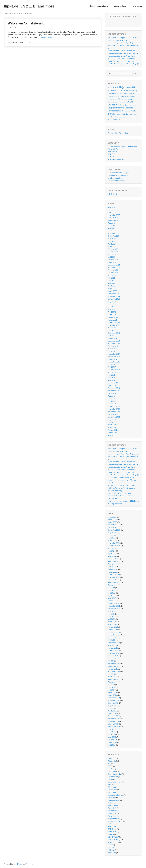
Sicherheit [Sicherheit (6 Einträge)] (119, 111)
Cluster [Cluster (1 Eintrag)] (114, 91)
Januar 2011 (112, 433)
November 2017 (114, 354)
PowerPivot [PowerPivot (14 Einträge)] (114, 105)
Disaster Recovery (115, 782)
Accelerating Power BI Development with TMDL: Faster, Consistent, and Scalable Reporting (122, 488)
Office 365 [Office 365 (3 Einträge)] (116, 99)
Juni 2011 (111, 422)
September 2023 (114, 252)
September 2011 (114, 417)
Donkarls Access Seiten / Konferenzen (122, 146)
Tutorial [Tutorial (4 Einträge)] (125, 114)
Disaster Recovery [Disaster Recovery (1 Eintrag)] (128, 94)
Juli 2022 (111, 278)
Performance (113, 803)
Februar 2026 (113, 210)
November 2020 (114, 325)
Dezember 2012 (114, 406)
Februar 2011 (113, 430)
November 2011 (114, 412)
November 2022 (114, 267)
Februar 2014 (113, 383)
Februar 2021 (113, 317)
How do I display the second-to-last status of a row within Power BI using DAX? (122, 480)
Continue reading (47, 37)
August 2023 (113, 254)
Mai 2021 (111, 309)
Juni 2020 (111, 330)
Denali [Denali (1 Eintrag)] (121, 94)
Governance (112, 790)
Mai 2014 (111, 380)
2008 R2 (111, 758)
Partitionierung (113, 800)
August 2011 (113, 420)
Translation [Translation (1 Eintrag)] (119, 114)
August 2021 (113, 302)
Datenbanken (113, 777)
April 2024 (112, 244)
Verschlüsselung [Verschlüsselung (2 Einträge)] (113, 117)
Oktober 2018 (113, 346)
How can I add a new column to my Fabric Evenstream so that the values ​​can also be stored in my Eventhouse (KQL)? (123, 61)
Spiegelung (112, 826)
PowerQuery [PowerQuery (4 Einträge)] (125, 105)
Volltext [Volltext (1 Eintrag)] (128, 117)
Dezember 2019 (114, 333)
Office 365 (112, 798)
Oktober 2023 (113, 249)
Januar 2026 (112, 212)
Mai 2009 (111, 435)
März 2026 (112, 207)
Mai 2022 (111, 283)
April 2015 (112, 367)
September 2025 (114, 220)
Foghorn (29, 864)
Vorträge (111, 847)
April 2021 (112, 312)
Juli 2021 (111, 304)
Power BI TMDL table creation (119, 493)
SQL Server (112, 829)
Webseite (24, 42)
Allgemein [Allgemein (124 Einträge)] (124, 87)
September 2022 (114, 273)
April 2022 (112, 286)
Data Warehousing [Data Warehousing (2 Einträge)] (131, 91)
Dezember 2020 (114, 323)
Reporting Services (115, 821)
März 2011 (112, 427)
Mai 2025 (111, 228)
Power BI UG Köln (115, 152)
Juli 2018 (111, 351)
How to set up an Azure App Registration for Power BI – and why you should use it (123, 45)
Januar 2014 (112, 385)
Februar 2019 (113, 338)
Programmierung (114, 819)
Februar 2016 (113, 359)
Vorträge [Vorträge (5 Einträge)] (134, 117)
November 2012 (114, 409)
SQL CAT (112, 154)
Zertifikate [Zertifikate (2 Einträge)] (116, 120)
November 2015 (114, 362)
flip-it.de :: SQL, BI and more (29, 6)
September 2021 (114, 299)
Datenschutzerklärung (99, 6)
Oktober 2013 (113, 393)
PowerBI (111, 808)
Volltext (111, 845)
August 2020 (113, 328)
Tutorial (111, 834)
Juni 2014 (111, 378)
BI (109, 764)
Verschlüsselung (114, 840)
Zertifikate (112, 853)
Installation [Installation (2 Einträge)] (124, 96)
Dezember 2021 (114, 294)
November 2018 (114, 344)
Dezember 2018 (114, 341)
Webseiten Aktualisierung (26, 23)
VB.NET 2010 (113, 837)
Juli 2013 (111, 399)
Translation (112, 832)
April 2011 (112, 425)
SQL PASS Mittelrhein (116, 159)
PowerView (112, 816)
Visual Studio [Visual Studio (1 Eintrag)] (122, 117)
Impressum (138, 6)
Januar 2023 (112, 262)
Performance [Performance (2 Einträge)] (112, 102)
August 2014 (113, 372)
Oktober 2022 (113, 270)
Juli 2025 (111, 226)
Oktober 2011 (113, 414)
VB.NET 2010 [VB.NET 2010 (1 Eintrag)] (132, 114)
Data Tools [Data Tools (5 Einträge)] (121, 90)
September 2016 (114, 357)
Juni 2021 (111, 307)
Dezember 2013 (114, 388)
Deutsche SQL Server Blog (118, 133)
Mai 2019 (111, 336)
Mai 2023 (111, 257)
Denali (110, 779)
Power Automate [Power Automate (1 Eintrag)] (121, 102)
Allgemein (15, 42)
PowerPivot (112, 811)
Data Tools (112, 771)
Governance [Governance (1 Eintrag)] (117, 96)
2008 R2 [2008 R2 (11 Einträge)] (112, 88)
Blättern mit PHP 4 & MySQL (119, 173)
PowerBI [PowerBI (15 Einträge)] (130, 102)
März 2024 (112, 247)
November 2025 (114, 215)
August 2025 (113, 223)
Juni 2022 (111, 281)
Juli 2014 (111, 375)
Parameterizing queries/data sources (121, 51)
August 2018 (113, 349)
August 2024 (113, 239)
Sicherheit (112, 824)
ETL (109, 784)
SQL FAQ (112, 157)
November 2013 (114, 391)
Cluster (110, 769)
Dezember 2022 (114, 265)
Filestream (112, 787)
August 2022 (113, 275)
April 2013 (112, 401)
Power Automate (114, 805)
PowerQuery (113, 813)
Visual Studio (113, 842)
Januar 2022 (112, 291)
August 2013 (113, 396)
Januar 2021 (112, 320)
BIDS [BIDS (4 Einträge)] (110, 90)
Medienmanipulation (116, 178)
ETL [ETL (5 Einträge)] (135, 93)
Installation (112, 792)
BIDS (110, 766)
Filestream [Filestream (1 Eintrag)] (111, 96)
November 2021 (114, 296)
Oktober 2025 (113, 218)
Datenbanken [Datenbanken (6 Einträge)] (113, 93)
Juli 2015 (111, 364)
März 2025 (112, 231)
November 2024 (114, 233)
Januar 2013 (112, 404)
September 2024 (114, 236)
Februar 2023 (113, 260)
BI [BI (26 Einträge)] (133, 87)
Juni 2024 (111, 241)
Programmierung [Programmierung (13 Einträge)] (116, 108)
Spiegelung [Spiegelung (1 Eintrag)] (127, 111)
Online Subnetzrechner (116, 181)
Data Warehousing (115, 774)
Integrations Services (116, 795)
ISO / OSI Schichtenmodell (118, 175)
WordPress (18, 864)
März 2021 (112, 315)
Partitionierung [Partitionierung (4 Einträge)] (126, 99)
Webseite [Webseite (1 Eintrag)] (110, 120)
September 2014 (114, 370)
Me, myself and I (120, 6)
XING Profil (112, 194)
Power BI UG (113, 149)
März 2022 (112, 288)
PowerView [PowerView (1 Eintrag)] (133, 105)
